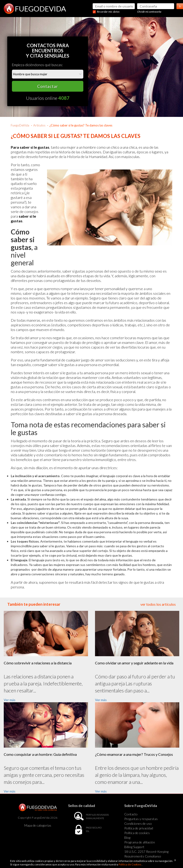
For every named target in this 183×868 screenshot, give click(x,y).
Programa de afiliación (140, 842)
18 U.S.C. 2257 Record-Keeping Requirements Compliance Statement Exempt (146, 856)
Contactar (48, 86)
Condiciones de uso (138, 823)
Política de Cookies (130, 864)
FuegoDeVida (20, 125)
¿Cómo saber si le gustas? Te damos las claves (81, 125)
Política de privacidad (139, 828)
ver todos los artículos (158, 604)
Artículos (39, 125)
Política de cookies (137, 833)
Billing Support (134, 847)
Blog (127, 837)
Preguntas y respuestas (141, 819)
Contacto (131, 814)
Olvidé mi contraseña (149, 12)
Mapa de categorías (38, 825)
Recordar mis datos (108, 12)
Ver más (10, 700)
